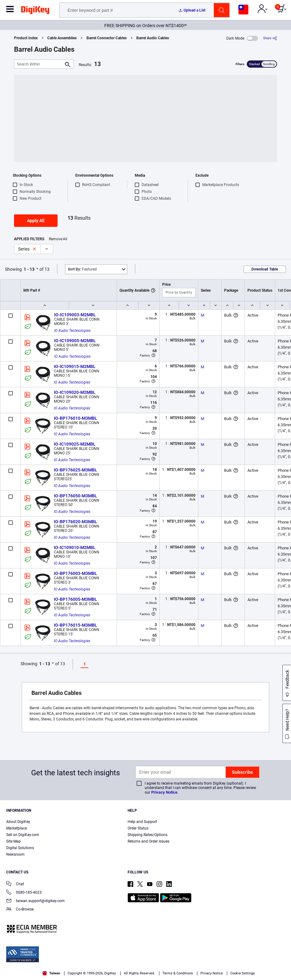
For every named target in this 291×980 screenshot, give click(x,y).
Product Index (26, 38)
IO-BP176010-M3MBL (75, 418)
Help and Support (142, 822)
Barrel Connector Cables (107, 38)
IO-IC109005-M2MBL (75, 341)
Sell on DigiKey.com (23, 835)
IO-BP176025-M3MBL (75, 470)
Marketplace (16, 828)
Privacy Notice (164, 792)
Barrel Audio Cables (153, 38)
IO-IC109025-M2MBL (75, 444)
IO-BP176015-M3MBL (75, 625)
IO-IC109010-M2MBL (75, 547)
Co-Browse (20, 910)
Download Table (265, 269)
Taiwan (51, 973)
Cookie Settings (243, 973)
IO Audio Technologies (72, 331)
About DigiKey (18, 822)
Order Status (138, 828)
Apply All (36, 221)
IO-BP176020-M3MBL (75, 522)
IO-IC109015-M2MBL (75, 366)
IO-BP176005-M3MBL (75, 599)
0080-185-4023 (24, 893)
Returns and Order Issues (148, 841)
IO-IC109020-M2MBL (75, 392)
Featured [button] (82, 269)
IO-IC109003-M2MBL (75, 315)
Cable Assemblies (62, 38)
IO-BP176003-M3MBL (75, 573)
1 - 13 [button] (29, 269)
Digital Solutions (20, 848)
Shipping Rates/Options (148, 835)
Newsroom (15, 854)
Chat (15, 884)
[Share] (270, 38)
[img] (35, 11)
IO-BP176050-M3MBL (75, 496)
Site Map (14, 841)
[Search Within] (39, 64)
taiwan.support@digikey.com (35, 901)
